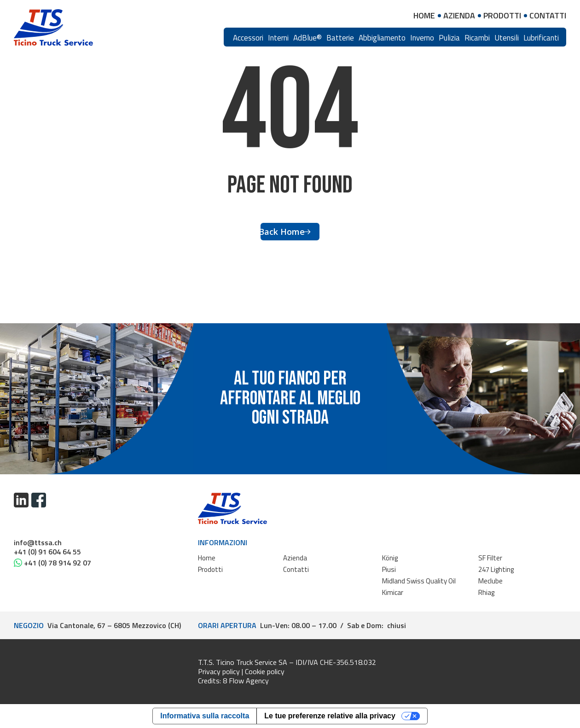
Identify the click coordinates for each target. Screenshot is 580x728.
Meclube (490, 581)
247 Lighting (496, 569)
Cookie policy (265, 671)
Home (207, 558)
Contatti (296, 569)
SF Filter (490, 558)
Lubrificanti (541, 38)
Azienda (295, 558)
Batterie (340, 38)
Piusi (389, 569)
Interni (278, 38)
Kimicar (393, 592)
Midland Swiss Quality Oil (419, 581)
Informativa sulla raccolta (205, 716)
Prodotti (210, 569)
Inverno (422, 38)
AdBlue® (307, 38)
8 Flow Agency (246, 681)
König (390, 558)
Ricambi (477, 38)
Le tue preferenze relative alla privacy (330, 716)
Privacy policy (219, 671)
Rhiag (486, 592)
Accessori (248, 38)
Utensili (507, 38)
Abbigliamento (382, 38)
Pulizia (449, 38)
